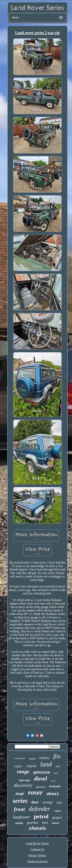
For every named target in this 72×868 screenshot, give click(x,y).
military (44, 758)
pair (58, 766)
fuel (45, 823)
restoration (20, 758)
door (35, 802)
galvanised (41, 787)
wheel (53, 794)
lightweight (25, 780)
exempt (48, 802)
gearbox (33, 823)
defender (40, 809)
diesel (41, 779)
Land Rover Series (37, 843)
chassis (37, 828)
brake (53, 781)
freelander (55, 786)
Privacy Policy (37, 855)
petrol (41, 816)
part (56, 773)
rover (35, 793)
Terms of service (37, 861)
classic (56, 823)
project (57, 818)
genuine (42, 772)
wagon (58, 811)
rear (20, 794)
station (19, 823)
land (46, 764)
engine (18, 766)
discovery (23, 785)
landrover (22, 817)
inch (59, 803)
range (23, 772)
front (19, 809)
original (31, 766)
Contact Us (37, 849)
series (20, 801)
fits (57, 756)
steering (32, 759)
